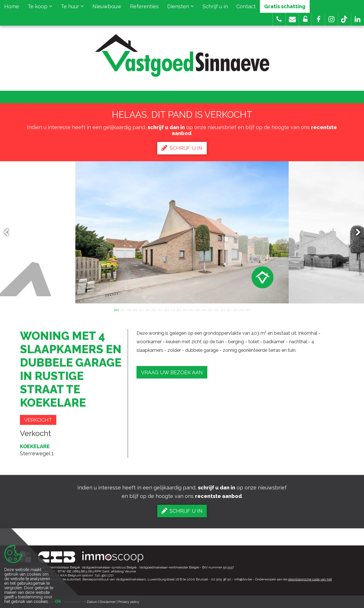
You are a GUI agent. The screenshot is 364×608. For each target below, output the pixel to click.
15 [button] (204, 309)
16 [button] (210, 309)
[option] (182, 232)
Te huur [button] (72, 6)
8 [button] (160, 309)
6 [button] (148, 309)
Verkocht (38, 420)
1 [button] (116, 309)
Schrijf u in (215, 6)
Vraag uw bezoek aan (172, 372)
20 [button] (235, 309)
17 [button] (216, 309)
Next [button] (355, 232)
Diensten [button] (181, 6)
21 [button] (241, 309)
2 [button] (123, 309)
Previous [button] (9, 232)
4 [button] (135, 309)
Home (12, 6)
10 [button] (173, 309)
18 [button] (223, 309)
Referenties (144, 6)
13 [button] (191, 309)
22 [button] (248, 309)
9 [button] (166, 309)
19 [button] (229, 309)
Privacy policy (129, 602)
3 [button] (129, 309)
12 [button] (185, 309)
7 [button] (154, 309)
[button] (318, 19)
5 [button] (141, 309)
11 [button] (179, 309)
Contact (246, 6)
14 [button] (198, 309)
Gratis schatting (285, 6)
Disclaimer (108, 602)
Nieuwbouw (107, 6)
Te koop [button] (40, 6)
